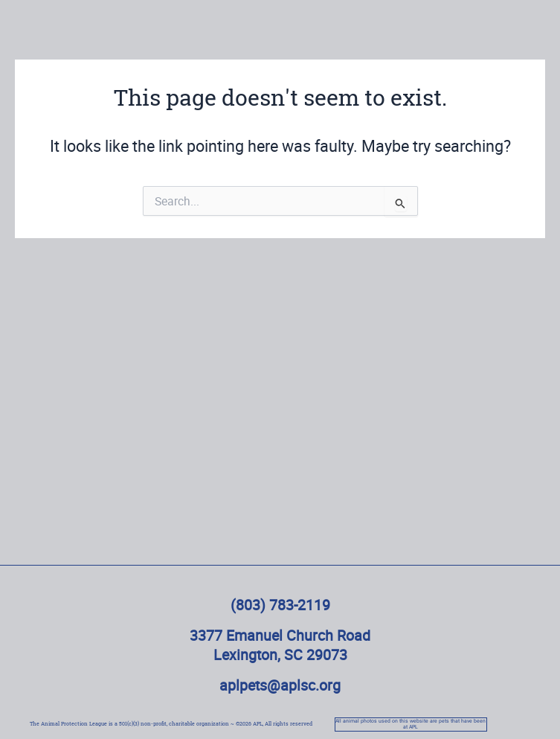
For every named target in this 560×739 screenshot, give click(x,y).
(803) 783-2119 (280, 605)
